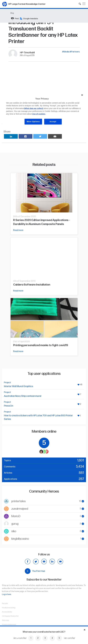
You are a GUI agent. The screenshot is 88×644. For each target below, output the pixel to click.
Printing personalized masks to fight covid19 (41, 345)
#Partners (75, 52)
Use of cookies (39, 114)
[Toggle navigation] (84, 4)
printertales (19, 501)
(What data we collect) (34, 108)
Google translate (29, 19)
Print (15, 19)
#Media (66, 52)
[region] (44, 110)
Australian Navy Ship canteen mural (23, 396)
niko (14, 531)
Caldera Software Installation (32, 285)
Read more (18, 230)
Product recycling (9, 608)
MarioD (16, 516)
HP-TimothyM (27, 53)
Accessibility (7, 612)
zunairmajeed (20, 509)
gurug (15, 524)
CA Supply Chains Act (10, 616)
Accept (53, 122)
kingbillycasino (20, 539)
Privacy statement (9, 625)
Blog (12, 13)
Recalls (5, 603)
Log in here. (7, 594)
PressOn (9, 406)
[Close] (82, 95)
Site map (5, 620)
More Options (33, 122)
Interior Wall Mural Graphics (19, 386)
